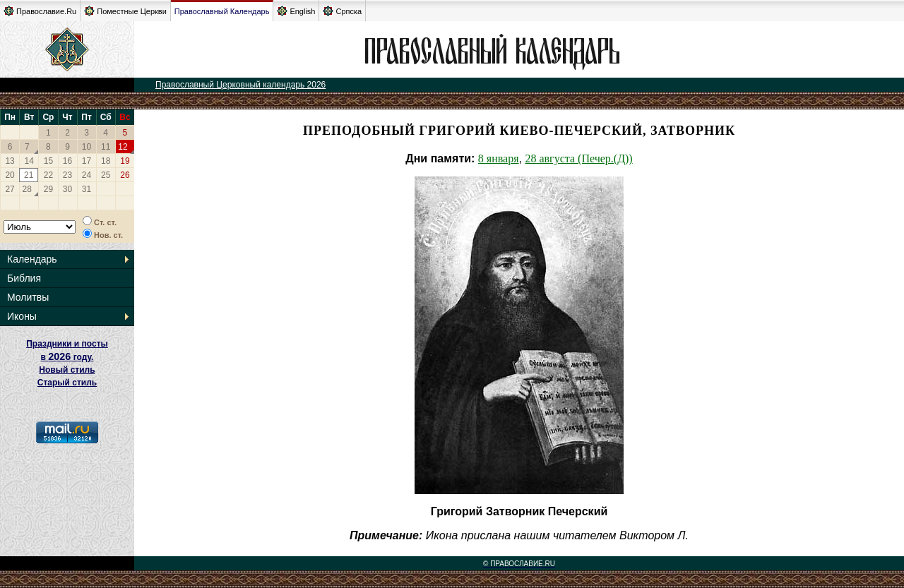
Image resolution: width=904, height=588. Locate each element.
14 (29, 161)
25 (106, 175)
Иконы (22, 316)
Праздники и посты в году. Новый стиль (67, 357)
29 (48, 189)
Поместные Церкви (125, 11)
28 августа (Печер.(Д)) (578, 158)
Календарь (32, 259)
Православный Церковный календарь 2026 (240, 85)
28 (27, 189)
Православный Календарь (222, 11)
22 (48, 175)
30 (67, 189)
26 (125, 175)
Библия (24, 278)
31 (87, 189)
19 (125, 161)
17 (87, 161)
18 (106, 161)
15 (48, 161)
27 (10, 189)
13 (10, 161)
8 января (499, 158)
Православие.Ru (40, 11)
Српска (342, 11)
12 (123, 147)
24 (87, 175)
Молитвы (28, 297)
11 (106, 147)
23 (67, 175)
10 (87, 147)
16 (67, 161)
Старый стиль (67, 383)
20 (10, 175)
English (296, 11)
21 (29, 175)
